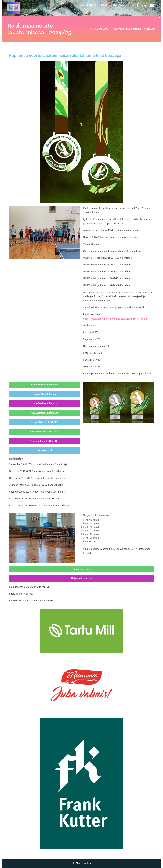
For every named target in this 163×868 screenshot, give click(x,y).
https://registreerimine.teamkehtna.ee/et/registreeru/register (115, 319)
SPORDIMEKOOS (100, 29)
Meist (104, 5)
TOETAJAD (119, 5)
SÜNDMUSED (88, 5)
